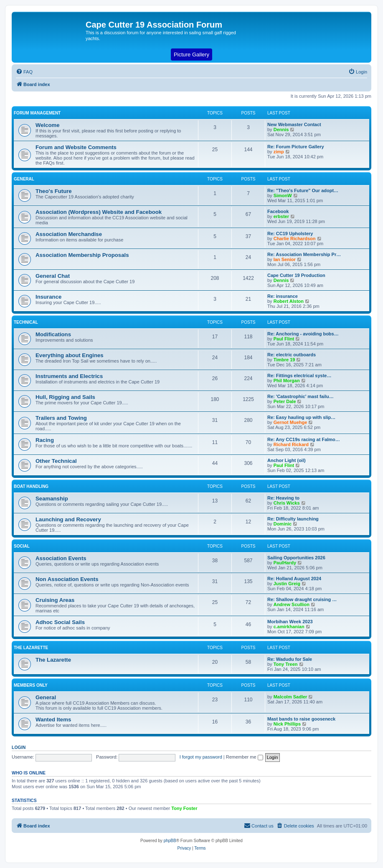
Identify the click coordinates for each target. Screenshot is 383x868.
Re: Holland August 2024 (294, 579)
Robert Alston (289, 301)
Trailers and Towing (61, 418)
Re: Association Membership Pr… (304, 254)
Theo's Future (54, 191)
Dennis (281, 129)
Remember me (245, 757)
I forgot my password (201, 757)
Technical (26, 322)
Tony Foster (184, 808)
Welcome (48, 125)
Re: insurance (283, 296)
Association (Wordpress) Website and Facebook (99, 212)
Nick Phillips (287, 724)
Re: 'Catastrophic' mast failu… (301, 396)
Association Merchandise (69, 234)
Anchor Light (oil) (287, 460)
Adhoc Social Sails (60, 622)
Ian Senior (285, 259)
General (24, 179)
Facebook (278, 211)
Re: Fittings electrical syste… (299, 376)
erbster (281, 216)
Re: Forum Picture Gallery (296, 147)
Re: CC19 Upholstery (290, 233)
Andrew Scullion (292, 604)
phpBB (170, 841)
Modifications (53, 334)
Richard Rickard (291, 444)
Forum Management (37, 113)
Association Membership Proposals (82, 255)
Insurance (48, 297)
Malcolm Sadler (290, 697)
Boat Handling (31, 486)
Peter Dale (285, 401)
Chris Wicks (287, 503)
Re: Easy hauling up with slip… (301, 417)
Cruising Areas (55, 600)
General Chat (53, 276)
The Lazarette (31, 648)
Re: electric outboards (292, 355)
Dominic (283, 524)
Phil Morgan (287, 381)
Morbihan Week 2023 (290, 622)
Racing (45, 440)
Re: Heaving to (283, 498)
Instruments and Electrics (69, 376)
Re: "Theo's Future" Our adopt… (303, 190)
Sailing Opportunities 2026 (296, 558)
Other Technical (56, 461)
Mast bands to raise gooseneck (301, 719)
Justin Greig (287, 584)
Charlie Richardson (295, 239)
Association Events (61, 558)
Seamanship (52, 499)
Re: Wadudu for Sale (290, 659)
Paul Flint (284, 339)
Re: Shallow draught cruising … (302, 599)
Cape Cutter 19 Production (296, 275)
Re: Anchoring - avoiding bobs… (303, 334)
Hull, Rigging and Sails (65, 397)
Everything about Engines (70, 355)
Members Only (31, 685)
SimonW (283, 195)
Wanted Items (53, 720)
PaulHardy (285, 563)
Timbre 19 (284, 360)
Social (22, 546)
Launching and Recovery (68, 519)
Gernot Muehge (290, 422)
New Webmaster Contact (294, 124)
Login (19, 747)
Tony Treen (286, 664)
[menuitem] (24, 72)
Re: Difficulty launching (293, 519)
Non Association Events (67, 579)
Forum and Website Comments (76, 147)
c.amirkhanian (289, 627)
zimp (279, 152)
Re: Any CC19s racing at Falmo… (304, 439)
